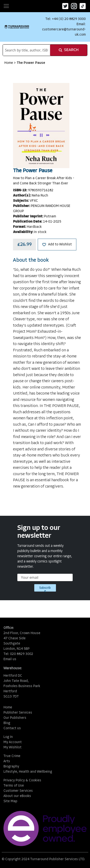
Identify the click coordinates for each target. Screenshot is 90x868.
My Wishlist (12, 747)
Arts (7, 761)
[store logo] (17, 27)
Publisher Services (18, 713)
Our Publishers (15, 718)
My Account (13, 742)
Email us (10, 659)
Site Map (10, 801)
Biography (11, 767)
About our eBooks (17, 796)
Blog (7, 723)
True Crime (12, 756)
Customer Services (18, 791)
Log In (8, 737)
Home (9, 63)
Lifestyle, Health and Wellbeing (28, 772)
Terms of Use (14, 786)
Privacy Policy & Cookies (22, 780)
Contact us (12, 728)
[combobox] (26, 50)
